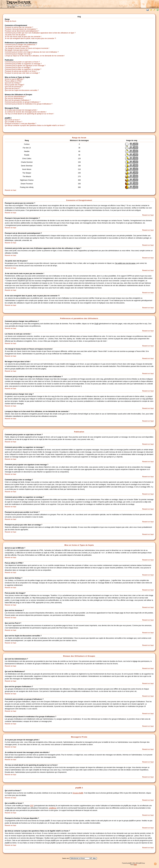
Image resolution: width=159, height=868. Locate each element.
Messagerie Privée (79, 737)
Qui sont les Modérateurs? (14, 98)
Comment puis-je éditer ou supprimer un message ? (23, 64)
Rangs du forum (10, 21)
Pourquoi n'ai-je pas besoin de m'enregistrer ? (21, 29)
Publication (79, 432)
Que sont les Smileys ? (13, 83)
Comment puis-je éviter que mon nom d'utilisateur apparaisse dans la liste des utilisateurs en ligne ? (40, 33)
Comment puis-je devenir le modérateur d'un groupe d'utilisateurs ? (29, 104)
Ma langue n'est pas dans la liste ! (17, 50)
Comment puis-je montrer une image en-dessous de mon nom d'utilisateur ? (32, 52)
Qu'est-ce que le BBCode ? (14, 79)
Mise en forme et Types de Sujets (79, 545)
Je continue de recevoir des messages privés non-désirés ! (26, 112)
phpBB (130, 863)
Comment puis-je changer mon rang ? (18, 54)
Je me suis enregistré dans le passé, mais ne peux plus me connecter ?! (30, 38)
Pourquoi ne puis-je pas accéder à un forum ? (21, 71)
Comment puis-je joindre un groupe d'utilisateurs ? (23, 102)
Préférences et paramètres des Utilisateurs (79, 318)
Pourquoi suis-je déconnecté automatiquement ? (22, 31)
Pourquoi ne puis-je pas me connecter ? (19, 27)
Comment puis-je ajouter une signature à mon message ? (25, 66)
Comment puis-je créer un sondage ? (18, 67)
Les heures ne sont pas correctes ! (17, 46)
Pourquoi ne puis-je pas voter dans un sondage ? (22, 73)
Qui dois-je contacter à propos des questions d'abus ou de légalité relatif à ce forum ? (35, 125)
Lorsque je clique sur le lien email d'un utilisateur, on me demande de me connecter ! (35, 56)
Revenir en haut (10, 190)
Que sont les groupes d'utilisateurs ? (18, 100)
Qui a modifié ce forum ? (14, 122)
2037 (32, 806)
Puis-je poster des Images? (14, 85)
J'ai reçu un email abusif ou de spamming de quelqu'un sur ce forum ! (29, 114)
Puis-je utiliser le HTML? (13, 81)
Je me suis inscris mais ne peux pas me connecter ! (23, 37)
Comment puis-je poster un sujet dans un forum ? (22, 62)
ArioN (135, 865)
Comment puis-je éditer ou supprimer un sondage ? (23, 69)
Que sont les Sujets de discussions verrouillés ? (22, 90)
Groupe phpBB (78, 793)
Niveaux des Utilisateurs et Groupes (79, 656)
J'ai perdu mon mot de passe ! (15, 35)
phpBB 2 (79, 788)
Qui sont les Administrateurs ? (15, 96)
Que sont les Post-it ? (12, 88)
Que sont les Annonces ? (14, 87)
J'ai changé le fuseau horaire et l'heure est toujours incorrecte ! (27, 48)
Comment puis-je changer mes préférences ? (21, 45)
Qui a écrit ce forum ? (12, 120)
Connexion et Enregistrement (79, 200)
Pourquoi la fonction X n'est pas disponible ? (21, 124)
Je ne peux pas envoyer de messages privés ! (21, 110)
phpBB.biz (53, 808)
